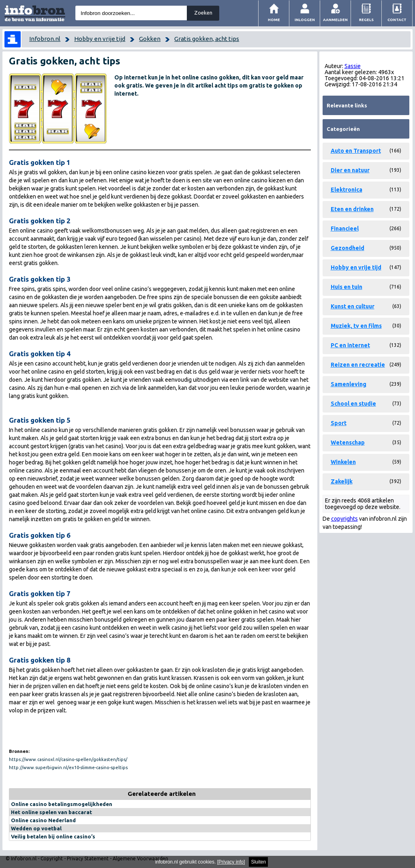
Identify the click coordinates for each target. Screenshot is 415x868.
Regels (366, 20)
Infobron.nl (45, 39)
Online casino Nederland (43, 820)
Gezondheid (348, 248)
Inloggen (305, 20)
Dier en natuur (350, 170)
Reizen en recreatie (358, 365)
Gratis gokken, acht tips (207, 39)
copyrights (344, 519)
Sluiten (258, 862)
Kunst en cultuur (353, 306)
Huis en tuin (347, 287)
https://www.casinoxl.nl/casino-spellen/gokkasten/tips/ (68, 759)
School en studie (353, 404)
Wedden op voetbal (36, 828)
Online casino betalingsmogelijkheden (62, 804)
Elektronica (347, 190)
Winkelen (343, 462)
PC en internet (350, 345)
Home (274, 20)
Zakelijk (342, 481)
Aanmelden (335, 20)
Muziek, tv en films (356, 326)
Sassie (353, 66)
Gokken (150, 39)
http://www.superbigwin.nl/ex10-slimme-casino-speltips (68, 768)
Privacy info (231, 862)
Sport (339, 423)
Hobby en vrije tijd (100, 39)
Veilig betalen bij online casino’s (53, 836)
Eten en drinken (352, 209)
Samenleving (349, 384)
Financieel (345, 229)
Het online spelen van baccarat (51, 812)
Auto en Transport (356, 151)
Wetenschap (348, 443)
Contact (397, 20)
